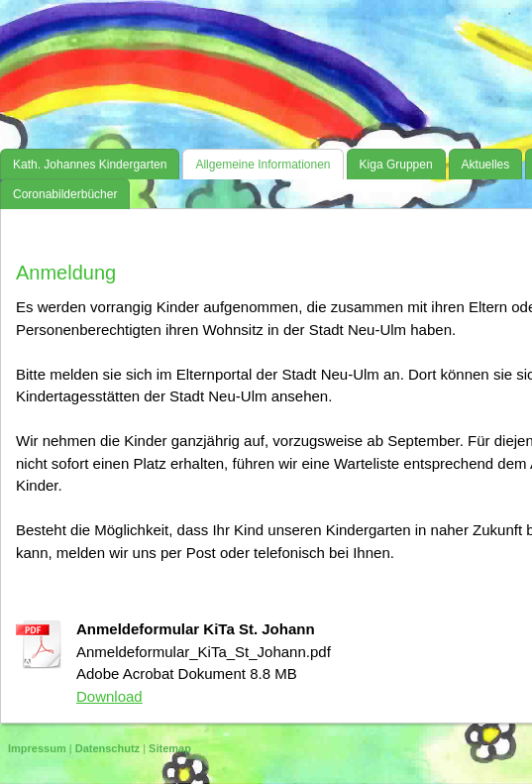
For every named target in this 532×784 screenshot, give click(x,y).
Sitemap (170, 748)
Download (109, 696)
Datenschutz (107, 748)
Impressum (37, 748)
